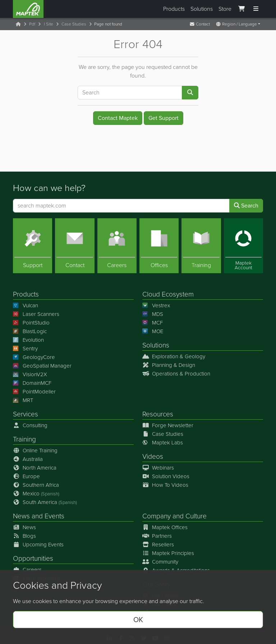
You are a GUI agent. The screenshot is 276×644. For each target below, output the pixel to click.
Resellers (158, 545)
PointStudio (31, 323)
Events (54, 516)
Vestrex (156, 305)
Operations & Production (176, 374)
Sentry (25, 349)
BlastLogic (30, 331)
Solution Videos (166, 476)
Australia (28, 459)
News (21, 516)
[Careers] (117, 245)
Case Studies (74, 24)
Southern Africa (36, 485)
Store (225, 9)
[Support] (33, 245)
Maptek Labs (163, 443)
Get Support (164, 118)
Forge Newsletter (168, 425)
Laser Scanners (36, 314)
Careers (27, 570)
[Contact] (75, 245)
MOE (153, 331)
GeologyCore (34, 357)
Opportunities (33, 558)
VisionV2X (30, 374)
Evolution (28, 340)
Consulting (30, 425)
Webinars (158, 468)
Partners (157, 536)
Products (174, 9)
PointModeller (34, 392)
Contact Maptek (118, 118)
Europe (26, 476)
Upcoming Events (38, 545)
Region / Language (236, 24)
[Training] (201, 245)
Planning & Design (169, 365)
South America (45, 502)
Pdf (32, 24)
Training (24, 439)
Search (246, 205)
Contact (200, 24)
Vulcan (26, 305)
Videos (153, 456)
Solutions (202, 9)
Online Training (35, 451)
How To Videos (165, 485)
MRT (23, 400)
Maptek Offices (165, 527)
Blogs (24, 536)
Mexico (36, 494)
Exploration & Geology (174, 356)
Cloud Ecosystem (168, 294)
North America (35, 468)
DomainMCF (32, 383)
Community (160, 562)
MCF (153, 323)
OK (138, 620)
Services (26, 414)
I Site (49, 24)
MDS (153, 314)
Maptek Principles (168, 553)
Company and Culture (174, 516)
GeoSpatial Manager (42, 366)
